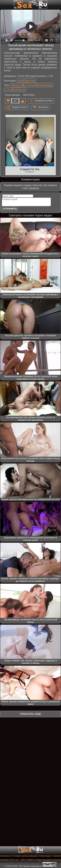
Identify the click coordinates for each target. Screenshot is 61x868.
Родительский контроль (48, 860)
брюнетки (17, 85)
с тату (8, 90)
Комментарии (44, 101)
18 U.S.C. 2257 (18, 860)
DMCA (31, 860)
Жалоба (43, 107)
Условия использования (25, 856)
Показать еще (30, 714)
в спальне (30, 85)
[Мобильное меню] (3, 4)
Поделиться (19, 107)
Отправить (10, 209)
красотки (30, 81)
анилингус (19, 90)
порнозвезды (45, 85)
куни (20, 81)
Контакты (5, 856)
